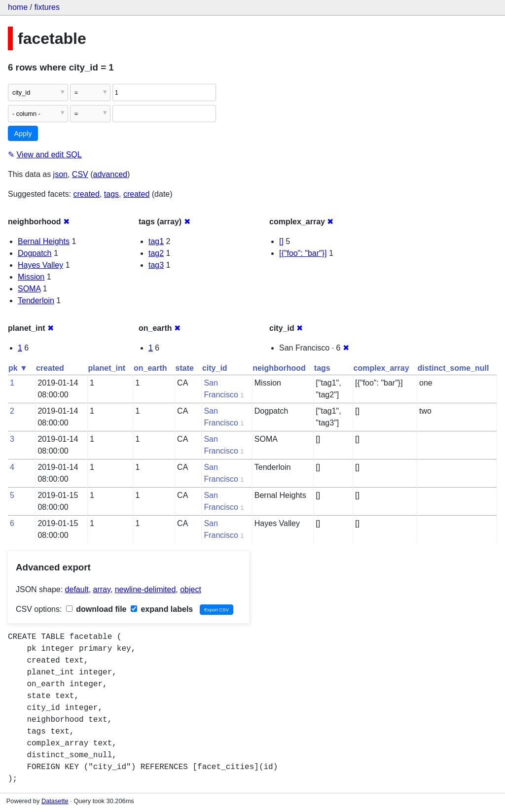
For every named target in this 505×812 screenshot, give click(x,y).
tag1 (156, 241)
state (185, 368)
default (77, 589)
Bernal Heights (44, 241)
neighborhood (279, 368)
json (60, 174)
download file (96, 609)
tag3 (156, 265)
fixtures (47, 7)
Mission (31, 277)
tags (111, 194)
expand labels (162, 609)
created (87, 194)
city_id (215, 368)
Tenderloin (36, 300)
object (191, 589)
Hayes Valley (40, 265)
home (18, 7)
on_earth (150, 368)
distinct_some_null (453, 368)
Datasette (55, 801)
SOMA (29, 289)
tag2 (156, 253)
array (102, 589)
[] (281, 241)
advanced (110, 174)
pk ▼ (18, 368)
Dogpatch (35, 253)
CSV (80, 174)
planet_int (107, 368)
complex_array (381, 368)
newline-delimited (145, 589)
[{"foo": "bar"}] (303, 253)
